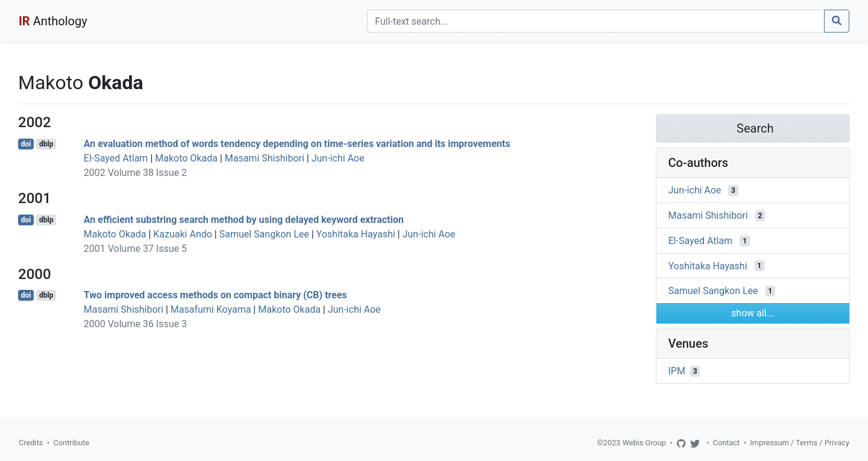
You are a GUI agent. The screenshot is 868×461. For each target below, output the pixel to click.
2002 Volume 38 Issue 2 (135, 173)
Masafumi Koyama (211, 309)
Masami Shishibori (265, 158)
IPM (677, 371)
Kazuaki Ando (183, 234)
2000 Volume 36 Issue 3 (135, 324)
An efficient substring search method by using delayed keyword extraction (244, 220)
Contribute (71, 443)
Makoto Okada (186, 158)
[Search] (596, 21)
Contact (727, 443)
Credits (31, 443)
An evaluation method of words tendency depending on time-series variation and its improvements (297, 144)
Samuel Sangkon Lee (264, 234)
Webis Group (644, 443)
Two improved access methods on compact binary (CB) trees (215, 295)
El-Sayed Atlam (116, 158)
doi (26, 144)
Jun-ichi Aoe (338, 158)
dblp (46, 144)
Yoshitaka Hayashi (356, 234)
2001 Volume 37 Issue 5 (135, 249)
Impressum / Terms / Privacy (800, 443)
